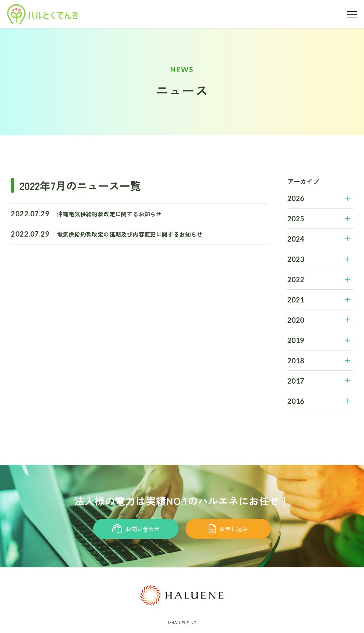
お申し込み (228, 529)
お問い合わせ (136, 529)
